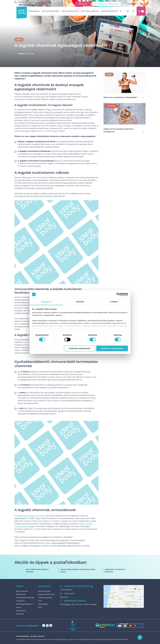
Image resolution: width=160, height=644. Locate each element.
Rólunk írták (21, 594)
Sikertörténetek (109, 11)
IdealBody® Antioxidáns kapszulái (30, 516)
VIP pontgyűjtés (44, 591)
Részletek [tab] (80, 302)
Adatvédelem (43, 604)
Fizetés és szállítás (45, 598)
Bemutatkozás (22, 591)
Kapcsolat (20, 614)
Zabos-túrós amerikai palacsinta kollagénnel (124, 130)
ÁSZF (40, 607)
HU (143, 4)
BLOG (19, 40)
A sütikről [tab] (114, 302)
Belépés (130, 4)
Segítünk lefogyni (90, 11)
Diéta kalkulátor (70, 11)
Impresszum (21, 611)
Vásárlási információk (46, 594)
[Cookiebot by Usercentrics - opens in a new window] (118, 294)
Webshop (83, 4)
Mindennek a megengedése (112, 348)
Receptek (111, 106)
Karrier (19, 607)
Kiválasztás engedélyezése (80, 348)
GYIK (40, 601)
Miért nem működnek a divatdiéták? (124, 97)
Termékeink (34, 11)
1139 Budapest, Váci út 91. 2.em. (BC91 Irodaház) (78, 604)
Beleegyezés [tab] (46, 302)
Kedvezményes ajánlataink (107, 4)
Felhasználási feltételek (25, 598)
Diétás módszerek (50, 11)
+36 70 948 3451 (27, 5)
